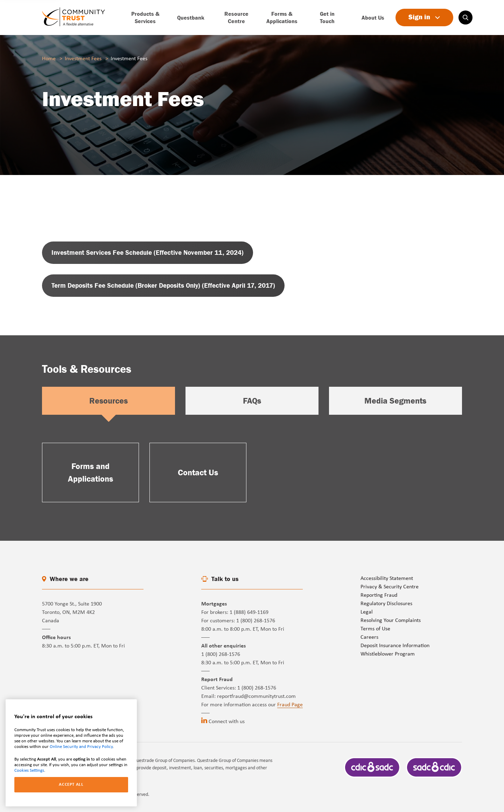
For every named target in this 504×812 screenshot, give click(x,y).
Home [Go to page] (49, 59)
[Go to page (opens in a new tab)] (148, 253)
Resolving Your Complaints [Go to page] (391, 621)
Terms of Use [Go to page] (375, 629)
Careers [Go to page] (369, 637)
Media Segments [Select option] (395, 401)
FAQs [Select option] (252, 401)
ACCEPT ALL (71, 785)
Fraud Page (290, 705)
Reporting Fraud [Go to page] (379, 595)
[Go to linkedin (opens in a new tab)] (204, 720)
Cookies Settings (29, 771)
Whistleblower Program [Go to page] (388, 654)
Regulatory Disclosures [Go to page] (386, 604)
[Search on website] (465, 17)
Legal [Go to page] (367, 612)
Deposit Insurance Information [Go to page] (395, 646)
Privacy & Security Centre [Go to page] (390, 587)
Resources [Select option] (108, 401)
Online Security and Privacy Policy (81, 747)
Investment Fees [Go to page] (83, 59)
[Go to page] (73, 17)
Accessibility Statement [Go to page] (387, 579)
